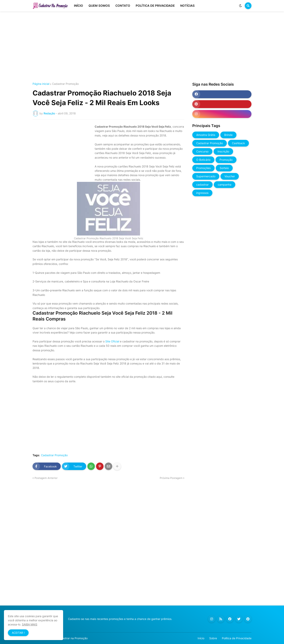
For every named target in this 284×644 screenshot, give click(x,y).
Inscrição (223, 151)
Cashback (238, 143)
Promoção (226, 160)
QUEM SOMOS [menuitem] (99, 6)
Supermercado (206, 176)
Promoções (203, 168)
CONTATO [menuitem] (123, 6)
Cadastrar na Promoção (72, 638)
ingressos (202, 193)
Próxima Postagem (171, 478)
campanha (225, 185)
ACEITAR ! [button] (18, 633)
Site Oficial (112, 341)
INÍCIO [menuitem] (78, 6)
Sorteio (224, 168)
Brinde (228, 135)
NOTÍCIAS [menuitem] (187, 6)
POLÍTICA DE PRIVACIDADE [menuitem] (155, 6)
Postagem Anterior (46, 478)
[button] (240, 6)
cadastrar (202, 185)
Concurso (202, 151)
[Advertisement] (142, 47)
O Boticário (203, 160)
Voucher (230, 176)
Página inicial (41, 84)
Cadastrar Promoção (65, 84)
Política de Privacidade (237, 638)
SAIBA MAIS (30, 624)
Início (201, 638)
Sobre (213, 638)
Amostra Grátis (206, 135)
